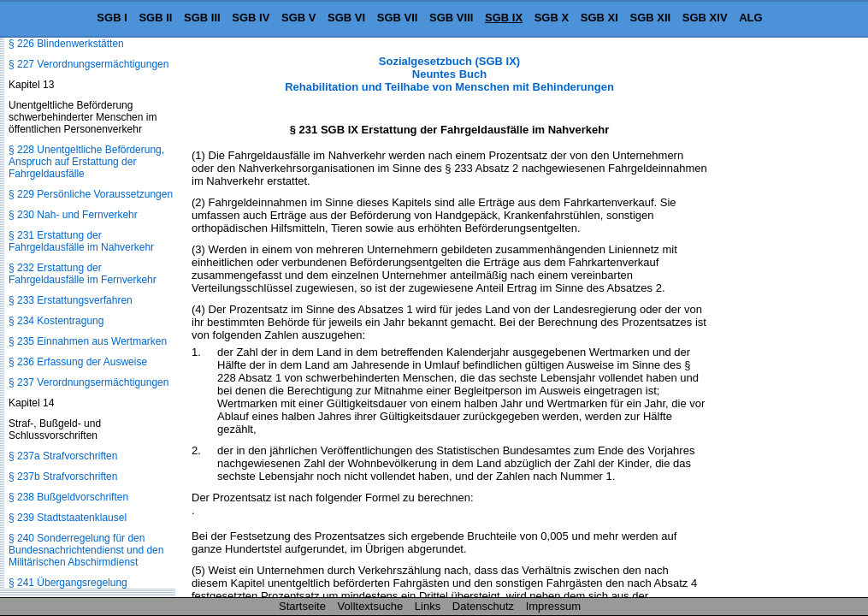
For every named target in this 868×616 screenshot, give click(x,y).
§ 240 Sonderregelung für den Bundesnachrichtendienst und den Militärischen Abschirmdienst (86, 550)
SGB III (202, 18)
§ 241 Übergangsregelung (68, 583)
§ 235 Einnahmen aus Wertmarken (88, 341)
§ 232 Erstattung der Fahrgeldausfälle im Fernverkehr (83, 274)
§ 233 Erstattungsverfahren (71, 300)
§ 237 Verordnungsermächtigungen (89, 382)
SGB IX (504, 18)
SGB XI (599, 18)
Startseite (302, 606)
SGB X (552, 18)
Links (428, 606)
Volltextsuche (371, 606)
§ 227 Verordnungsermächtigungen (89, 64)
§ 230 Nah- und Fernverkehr (73, 215)
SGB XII (651, 18)
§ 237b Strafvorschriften (63, 477)
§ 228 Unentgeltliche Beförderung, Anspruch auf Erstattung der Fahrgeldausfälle (86, 162)
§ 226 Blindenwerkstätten (66, 44)
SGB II (155, 18)
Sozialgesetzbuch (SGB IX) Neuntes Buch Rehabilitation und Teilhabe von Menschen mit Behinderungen (449, 74)
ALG (750, 18)
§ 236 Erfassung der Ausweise (78, 362)
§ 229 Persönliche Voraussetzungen (91, 194)
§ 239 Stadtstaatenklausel (68, 518)
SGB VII (398, 18)
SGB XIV (705, 18)
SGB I (112, 18)
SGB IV (251, 18)
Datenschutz (483, 606)
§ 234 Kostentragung (56, 321)
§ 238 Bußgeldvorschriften (68, 497)
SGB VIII (451, 18)
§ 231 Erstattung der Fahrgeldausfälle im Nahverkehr (81, 241)
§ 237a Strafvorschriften (63, 456)
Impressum (553, 606)
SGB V (298, 18)
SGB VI (346, 18)
